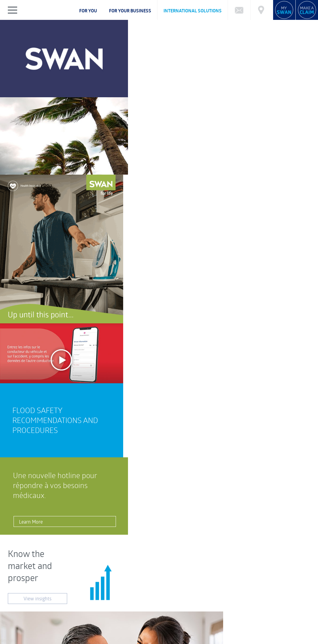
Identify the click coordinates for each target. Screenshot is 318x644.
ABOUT (24, 624)
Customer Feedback (118, 570)
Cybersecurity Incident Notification (49, 605)
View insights (33, 264)
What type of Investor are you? (99, 599)
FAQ (21, 599)
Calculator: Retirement (197, 599)
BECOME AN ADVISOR (250, 624)
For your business (130, 11)
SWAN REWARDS (209, 624)
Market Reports (238, 599)
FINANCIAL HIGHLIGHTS (149, 624)
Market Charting (272, 599)
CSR (118, 624)
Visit (130, 521)
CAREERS (98, 624)
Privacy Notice (29, 640)
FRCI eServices (290, 637)
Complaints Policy (32, 629)
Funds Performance (47, 599)
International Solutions (193, 11)
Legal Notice (58, 640)
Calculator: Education (152, 599)
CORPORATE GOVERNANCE (60, 624)
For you (88, 11)
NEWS (181, 624)
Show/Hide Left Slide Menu (13, 10)
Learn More (28, 200)
